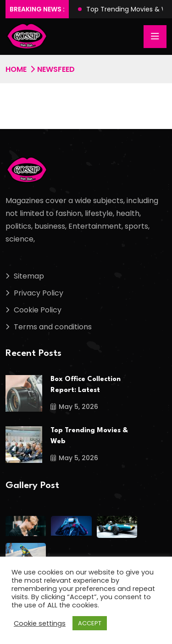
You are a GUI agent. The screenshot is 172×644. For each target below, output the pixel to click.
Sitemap (29, 276)
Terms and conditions (53, 327)
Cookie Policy (38, 310)
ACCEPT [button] (90, 623)
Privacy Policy (39, 293)
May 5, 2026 (74, 407)
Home (16, 69)
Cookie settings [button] (40, 623)
